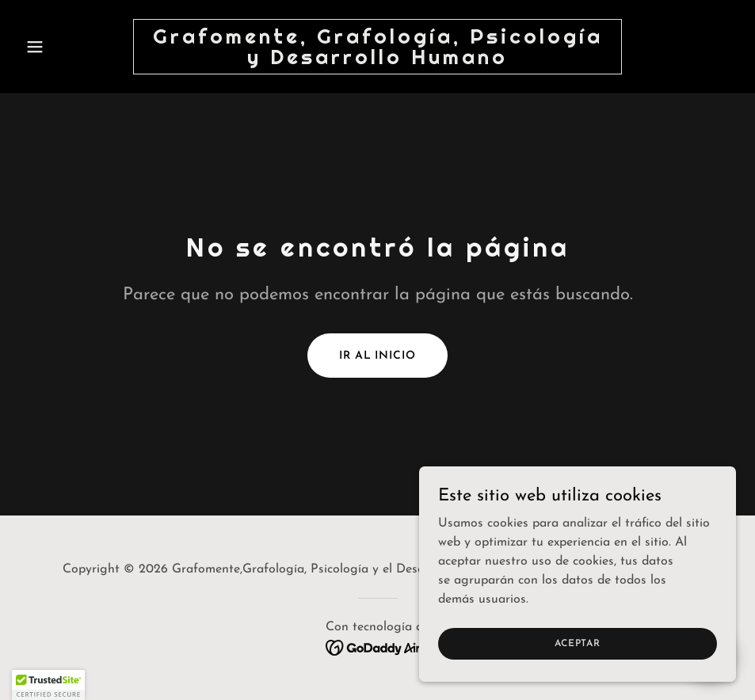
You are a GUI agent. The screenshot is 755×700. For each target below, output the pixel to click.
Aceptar (577, 643)
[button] (73, 47)
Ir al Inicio (377, 356)
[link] (378, 61)
